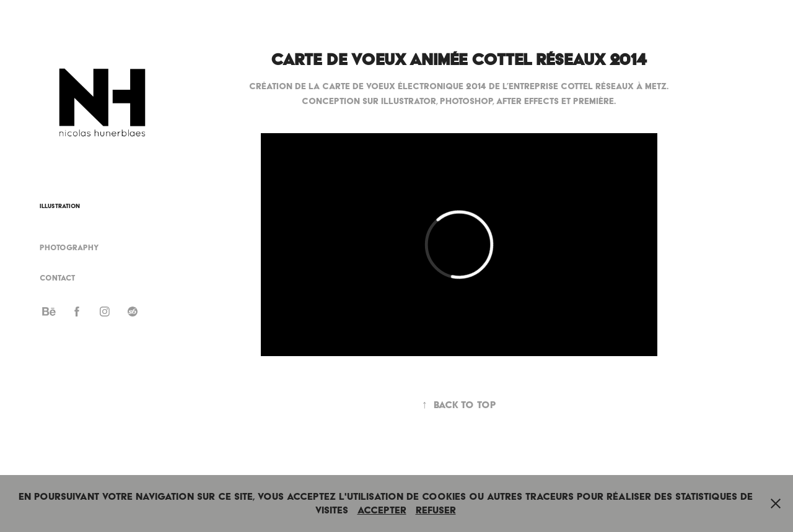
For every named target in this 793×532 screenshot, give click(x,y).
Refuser (436, 510)
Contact (57, 278)
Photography (69, 247)
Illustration (60, 206)
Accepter (382, 510)
